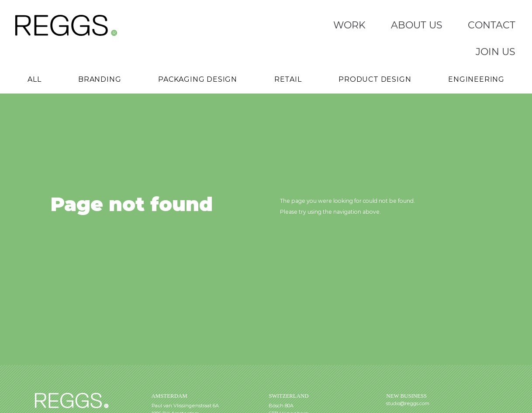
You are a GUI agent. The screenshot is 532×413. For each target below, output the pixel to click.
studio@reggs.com (408, 403)
